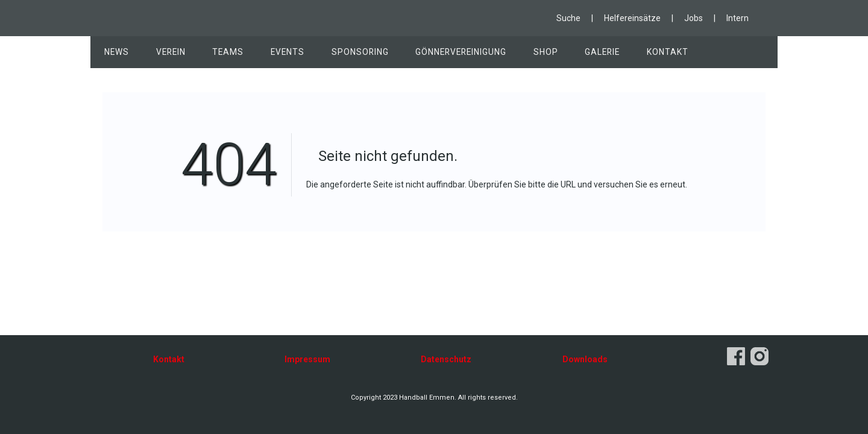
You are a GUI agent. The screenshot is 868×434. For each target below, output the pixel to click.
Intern (737, 18)
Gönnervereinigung (445, 54)
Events (277, 54)
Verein (166, 54)
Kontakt (643, 54)
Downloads (585, 359)
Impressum (307, 359)
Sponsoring (347, 54)
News (115, 54)
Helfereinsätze (632, 18)
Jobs (693, 18)
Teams (221, 54)
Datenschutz (446, 359)
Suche (568, 18)
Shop (528, 54)
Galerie (581, 54)
